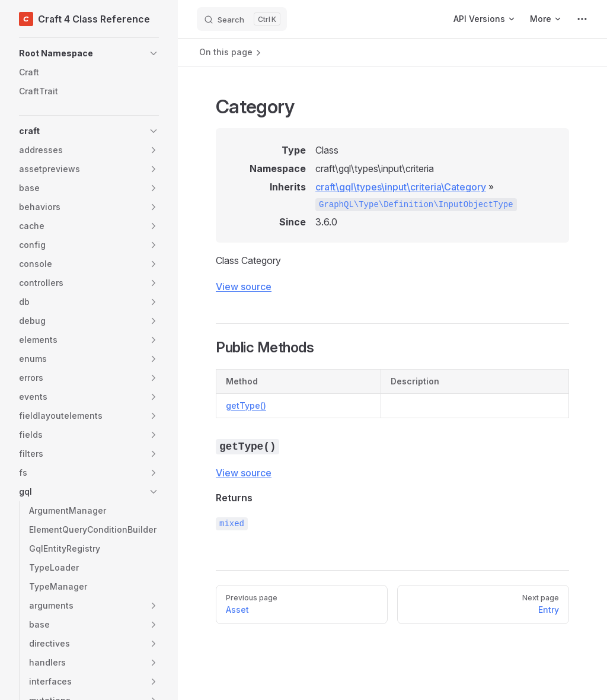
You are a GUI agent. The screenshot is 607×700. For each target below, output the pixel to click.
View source (244, 287)
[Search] (242, 19)
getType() (246, 405)
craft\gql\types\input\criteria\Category (401, 187)
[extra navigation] (582, 19)
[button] (89, 53)
